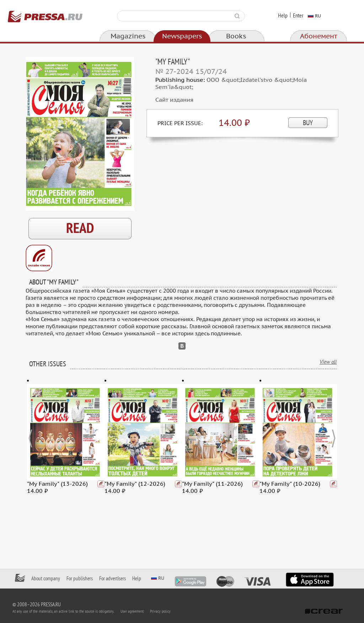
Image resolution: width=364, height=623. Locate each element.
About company (46, 579)
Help (283, 16)
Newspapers (182, 36)
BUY (308, 123)
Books (236, 36)
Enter (298, 16)
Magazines (128, 36)
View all (328, 362)
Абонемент (319, 36)
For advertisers (113, 579)
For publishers (80, 579)
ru (318, 16)
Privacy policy (160, 611)
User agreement (132, 611)
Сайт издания (174, 100)
